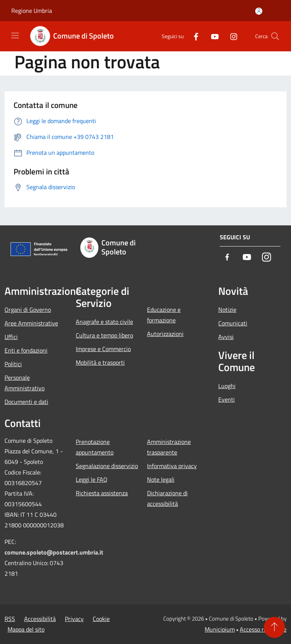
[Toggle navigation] (15, 35)
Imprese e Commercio (103, 349)
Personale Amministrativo (25, 383)
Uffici (11, 337)
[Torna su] (274, 627)
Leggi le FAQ (92, 479)
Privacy (74, 619)
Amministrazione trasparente (169, 447)
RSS (10, 619)
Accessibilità (40, 619)
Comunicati (233, 323)
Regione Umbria (32, 11)
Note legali (161, 479)
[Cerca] (275, 36)
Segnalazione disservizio (107, 466)
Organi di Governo (28, 310)
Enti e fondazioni (26, 350)
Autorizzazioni (165, 334)
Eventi (227, 399)
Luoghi (227, 386)
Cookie (101, 619)
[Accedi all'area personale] (259, 11)
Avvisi (226, 337)
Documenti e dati (26, 402)
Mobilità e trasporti (100, 362)
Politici (13, 364)
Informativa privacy (172, 466)
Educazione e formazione (164, 315)
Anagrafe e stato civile (104, 322)
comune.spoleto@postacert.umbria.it (54, 552)
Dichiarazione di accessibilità (167, 498)
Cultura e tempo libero (104, 335)
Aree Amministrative (31, 323)
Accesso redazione (263, 629)
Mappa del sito (26, 629)
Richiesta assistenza (102, 493)
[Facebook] (193, 36)
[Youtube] (212, 36)
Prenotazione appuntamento (95, 447)
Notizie (227, 310)
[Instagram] (231, 36)
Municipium (220, 629)
